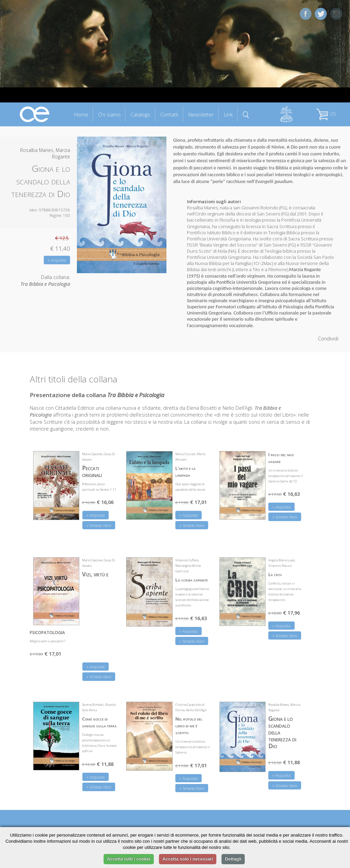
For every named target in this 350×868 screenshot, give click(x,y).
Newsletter (201, 114)
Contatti (169, 114)
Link (228, 114)
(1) (326, 114)
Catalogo (140, 114)
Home (81, 114)
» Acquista (57, 260)
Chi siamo (109, 114)
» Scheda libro (99, 525)
